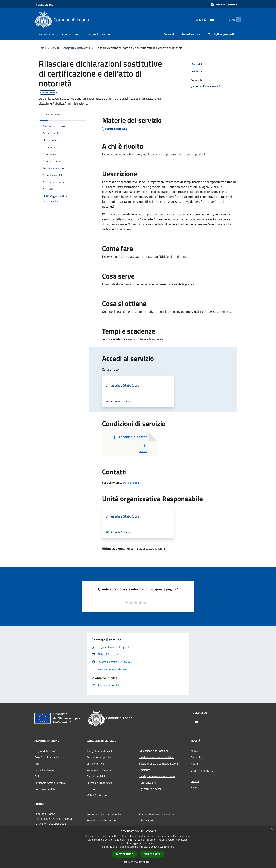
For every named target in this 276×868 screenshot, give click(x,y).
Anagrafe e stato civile (77, 48)
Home (42, 48)
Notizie (195, 751)
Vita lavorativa (95, 764)
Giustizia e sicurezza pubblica (156, 757)
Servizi (55, 48)
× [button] (272, 830)
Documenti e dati (45, 789)
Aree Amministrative (47, 757)
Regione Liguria (44, 5)
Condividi (199, 64)
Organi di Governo (45, 751)
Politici (39, 776)
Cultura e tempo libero (100, 757)
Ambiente (145, 770)
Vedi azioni (200, 71)
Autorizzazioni (147, 783)
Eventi (195, 787)
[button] (138, 862)
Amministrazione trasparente (156, 814)
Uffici (38, 764)
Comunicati (198, 757)
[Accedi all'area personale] (224, 5)
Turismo (91, 789)
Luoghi (195, 781)
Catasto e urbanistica (99, 783)
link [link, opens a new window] (172, 847)
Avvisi (194, 764)
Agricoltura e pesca (150, 789)
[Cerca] (237, 20)
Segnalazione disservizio (101, 820)
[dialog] (138, 847)
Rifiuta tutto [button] (152, 854)
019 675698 (132, 482)
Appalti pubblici (96, 776)
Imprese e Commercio (99, 770)
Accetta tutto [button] (124, 854)
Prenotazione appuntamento (104, 814)
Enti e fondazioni (45, 770)
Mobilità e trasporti (98, 795)
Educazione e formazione (154, 751)
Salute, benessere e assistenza (157, 776)
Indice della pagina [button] (53, 114)
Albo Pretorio (147, 820)
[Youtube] (206, 19)
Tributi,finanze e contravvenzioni (158, 763)
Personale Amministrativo (50, 783)
